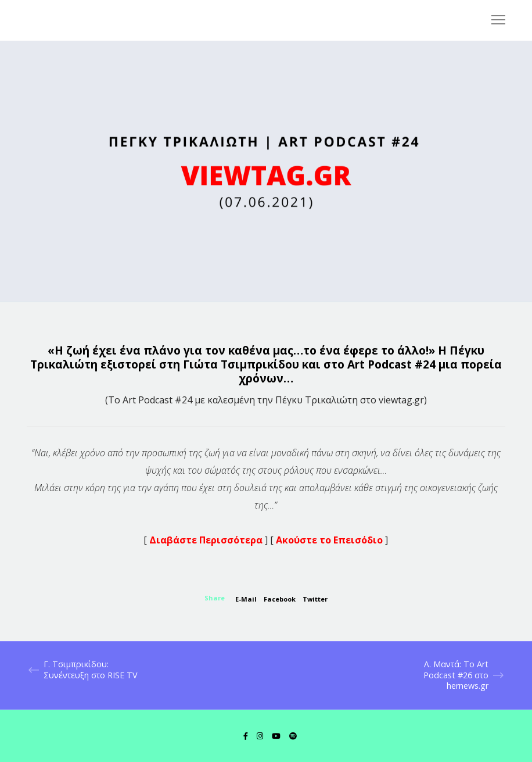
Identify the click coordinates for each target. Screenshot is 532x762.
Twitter (315, 599)
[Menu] (493, 20)
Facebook (280, 599)
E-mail (246, 599)
